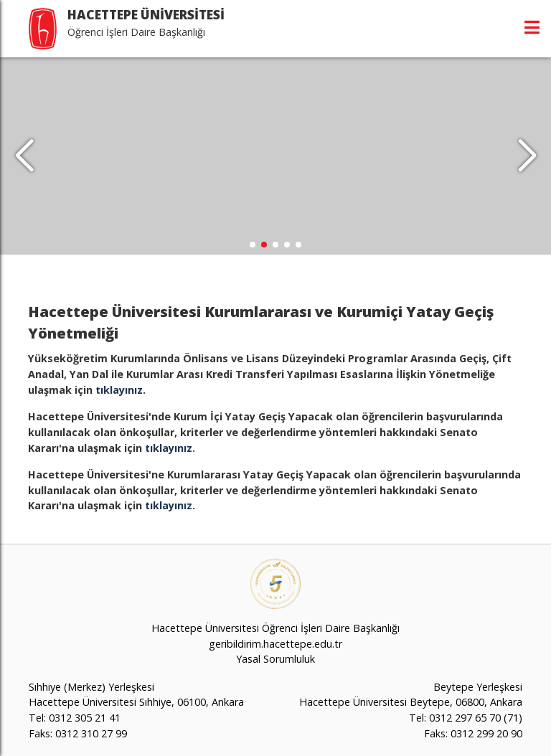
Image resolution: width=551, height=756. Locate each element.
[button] (527, 156)
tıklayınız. (121, 390)
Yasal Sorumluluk (275, 659)
